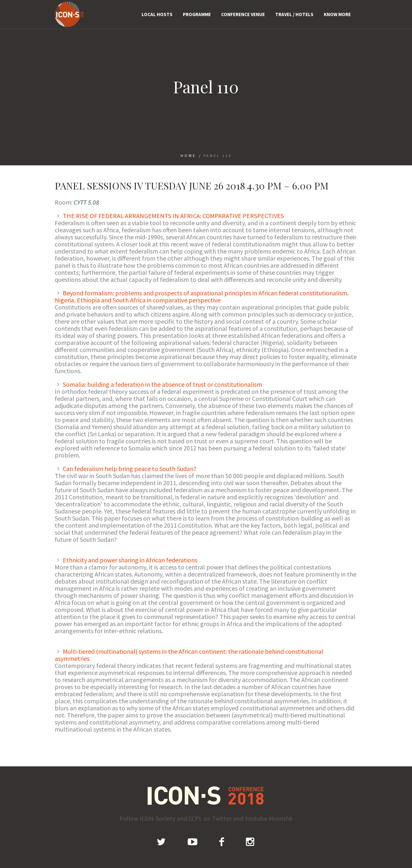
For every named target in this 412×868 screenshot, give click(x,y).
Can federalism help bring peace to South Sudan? (130, 469)
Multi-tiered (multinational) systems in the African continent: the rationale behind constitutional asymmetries (189, 655)
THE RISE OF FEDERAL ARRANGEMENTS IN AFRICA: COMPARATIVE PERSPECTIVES (173, 216)
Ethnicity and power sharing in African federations (130, 560)
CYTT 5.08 (86, 202)
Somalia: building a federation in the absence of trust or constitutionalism (162, 384)
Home (188, 156)
